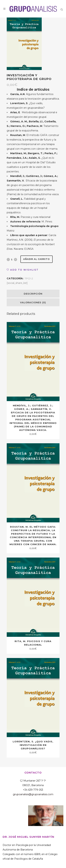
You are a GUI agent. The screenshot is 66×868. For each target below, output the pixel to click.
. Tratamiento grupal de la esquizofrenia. (33, 126)
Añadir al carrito (37, 259)
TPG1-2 (29, 278)
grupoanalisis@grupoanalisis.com (33, 794)
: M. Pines (31, 222)
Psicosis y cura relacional (30, 217)
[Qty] (12, 259)
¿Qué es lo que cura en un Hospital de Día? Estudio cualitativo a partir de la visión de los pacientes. (32, 162)
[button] (23, 270)
